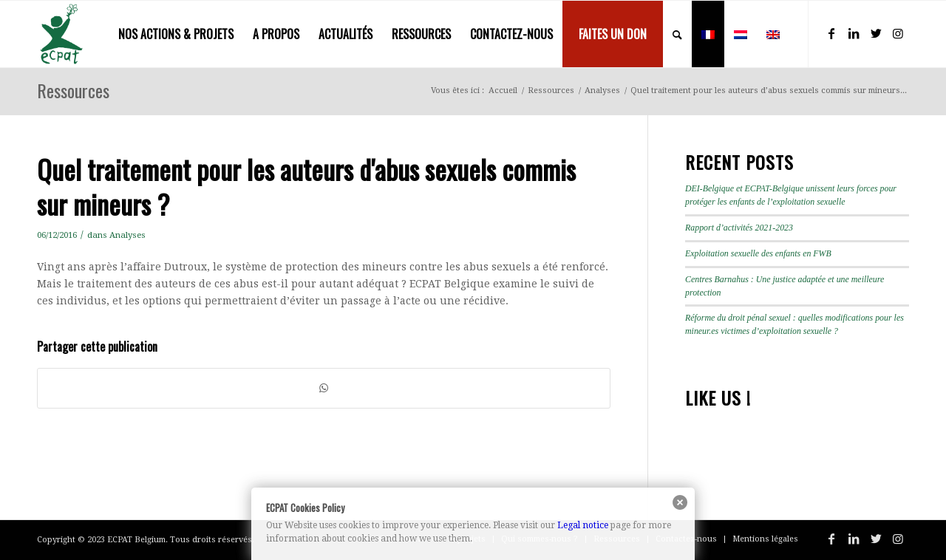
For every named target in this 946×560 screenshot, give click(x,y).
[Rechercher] (677, 34)
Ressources (73, 90)
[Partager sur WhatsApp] (324, 388)
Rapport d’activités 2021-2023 (739, 228)
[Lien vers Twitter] (876, 33)
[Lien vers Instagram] (898, 33)
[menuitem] (176, 34)
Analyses (127, 235)
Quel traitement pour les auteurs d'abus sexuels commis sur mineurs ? (306, 186)
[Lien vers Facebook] (831, 33)
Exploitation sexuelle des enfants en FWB (758, 253)
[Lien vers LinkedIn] (854, 33)
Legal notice (583, 525)
